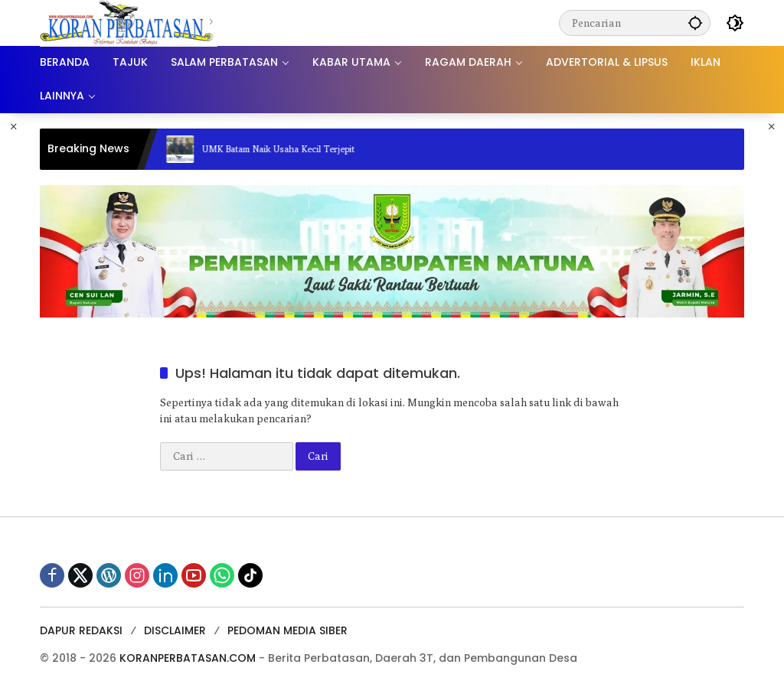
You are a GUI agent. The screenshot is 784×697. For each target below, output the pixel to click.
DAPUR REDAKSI (81, 630)
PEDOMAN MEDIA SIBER (287, 630)
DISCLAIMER (175, 630)
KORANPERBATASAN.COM (188, 658)
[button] (695, 23)
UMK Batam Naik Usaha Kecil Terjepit (286, 149)
